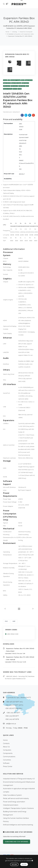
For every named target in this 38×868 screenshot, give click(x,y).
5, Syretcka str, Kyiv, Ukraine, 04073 (18, 698)
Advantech (16, 112)
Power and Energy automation (14, 802)
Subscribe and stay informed (17, 842)
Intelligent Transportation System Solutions (18, 808)
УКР (14, 621)
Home (7, 32)
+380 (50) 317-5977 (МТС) (14, 705)
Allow (24, 864)
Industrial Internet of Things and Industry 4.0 (19, 779)
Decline (14, 865)
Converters (7, 760)
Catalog (14, 32)
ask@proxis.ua (11, 724)
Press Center (8, 766)
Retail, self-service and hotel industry (16, 798)
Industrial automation (11, 805)
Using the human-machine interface (16, 818)
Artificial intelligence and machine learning (18, 825)
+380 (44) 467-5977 (13, 713)
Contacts (6, 743)
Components (8, 753)
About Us (6, 747)
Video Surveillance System (12, 795)
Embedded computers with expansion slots (20, 34)
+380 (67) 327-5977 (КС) (14, 702)
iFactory (6, 821)
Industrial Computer (26, 32)
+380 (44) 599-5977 (12, 716)
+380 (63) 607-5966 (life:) (14, 708)
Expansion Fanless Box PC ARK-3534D (20, 36)
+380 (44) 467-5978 (12, 719)
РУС (6, 621)
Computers (7, 750)
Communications (9, 757)
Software (6, 763)
